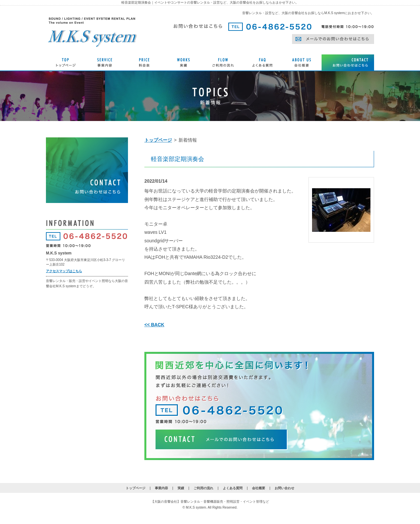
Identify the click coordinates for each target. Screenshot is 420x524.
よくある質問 (233, 488)
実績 (181, 488)
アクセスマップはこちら (64, 271)
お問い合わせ (284, 488)
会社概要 (259, 488)
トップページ (158, 140)
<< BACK (154, 325)
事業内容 (161, 488)
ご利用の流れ (203, 488)
